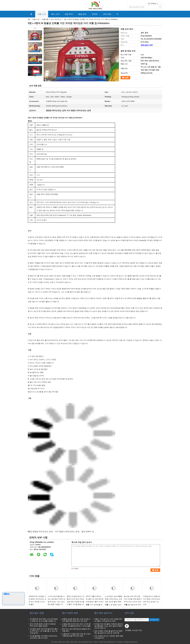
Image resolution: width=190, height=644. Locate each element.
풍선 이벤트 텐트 (70, 613)
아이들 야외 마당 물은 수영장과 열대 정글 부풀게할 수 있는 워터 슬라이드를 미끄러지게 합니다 (109, 626)
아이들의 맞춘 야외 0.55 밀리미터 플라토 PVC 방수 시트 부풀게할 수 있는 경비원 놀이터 (44, 631)
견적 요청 (107, 14)
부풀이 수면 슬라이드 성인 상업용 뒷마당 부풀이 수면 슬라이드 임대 (108, 620)
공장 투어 (69, 14)
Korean (154, 3)
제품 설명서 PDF (147, 45)
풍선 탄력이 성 (88, 532)
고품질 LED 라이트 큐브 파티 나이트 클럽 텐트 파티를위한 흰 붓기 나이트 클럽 (76, 625)
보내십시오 (154, 620)
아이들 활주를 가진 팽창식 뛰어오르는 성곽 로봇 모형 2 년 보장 (44, 637)
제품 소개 (42, 14)
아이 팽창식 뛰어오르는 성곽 (67, 532)
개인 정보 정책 (56, 642)
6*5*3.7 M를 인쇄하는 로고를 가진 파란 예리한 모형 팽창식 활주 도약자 (95, 599)
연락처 (95, 14)
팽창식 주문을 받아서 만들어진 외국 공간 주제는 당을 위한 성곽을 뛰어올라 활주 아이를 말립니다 (76, 600)
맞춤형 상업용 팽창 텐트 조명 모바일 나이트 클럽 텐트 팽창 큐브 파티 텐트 (76, 620)
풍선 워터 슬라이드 (103, 613)
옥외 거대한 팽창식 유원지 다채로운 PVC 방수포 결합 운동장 (43, 625)
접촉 (127, 78)
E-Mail (128, 630)
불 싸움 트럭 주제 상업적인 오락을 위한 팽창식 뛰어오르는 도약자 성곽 (133, 599)
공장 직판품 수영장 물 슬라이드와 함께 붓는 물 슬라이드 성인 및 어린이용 (108, 632)
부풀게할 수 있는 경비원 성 (52, 19)
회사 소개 (55, 14)
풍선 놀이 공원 (37, 613)
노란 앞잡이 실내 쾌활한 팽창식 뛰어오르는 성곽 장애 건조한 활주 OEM (114, 599)
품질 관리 (82, 14)
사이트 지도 (137, 630)
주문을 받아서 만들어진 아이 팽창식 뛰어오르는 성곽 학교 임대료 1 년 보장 (152, 600)
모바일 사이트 (130, 634)
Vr (117, 14)
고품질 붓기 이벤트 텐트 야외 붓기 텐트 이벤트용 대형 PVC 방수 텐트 (76, 635)
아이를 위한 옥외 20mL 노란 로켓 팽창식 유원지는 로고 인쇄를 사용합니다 (44, 620)
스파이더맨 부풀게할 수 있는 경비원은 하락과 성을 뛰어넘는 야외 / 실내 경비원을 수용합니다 (56, 600)
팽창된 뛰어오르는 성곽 (43, 532)
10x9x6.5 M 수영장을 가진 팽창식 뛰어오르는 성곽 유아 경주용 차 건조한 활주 (37, 600)
